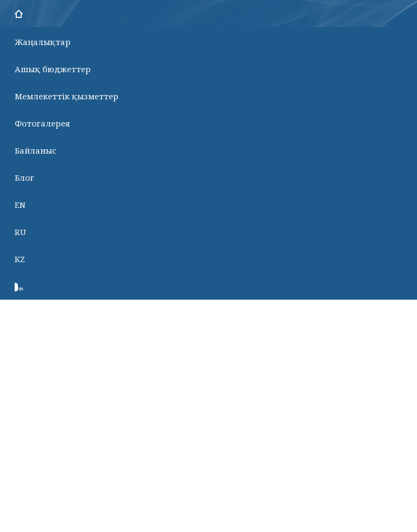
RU (20, 232)
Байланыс (36, 150)
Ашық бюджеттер (53, 69)
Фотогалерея (42, 123)
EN (20, 205)
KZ (20, 259)
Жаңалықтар (43, 42)
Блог (24, 178)
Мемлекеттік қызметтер (67, 96)
